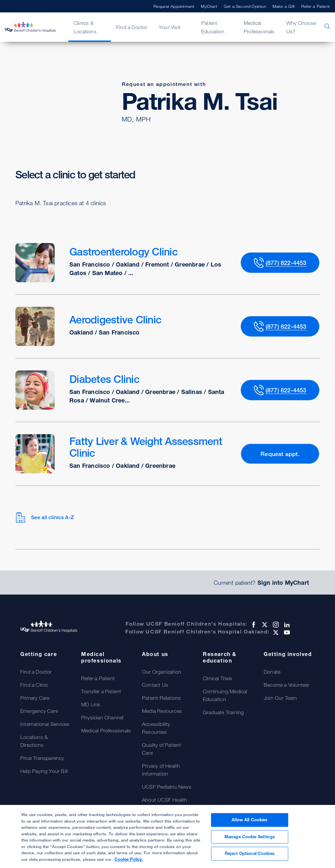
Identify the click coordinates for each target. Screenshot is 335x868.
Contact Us (155, 685)
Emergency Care (39, 711)
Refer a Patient (316, 6)
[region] (167, 836)
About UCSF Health (165, 800)
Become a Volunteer (287, 685)
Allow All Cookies (249, 820)
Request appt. (280, 454)
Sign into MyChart (283, 582)
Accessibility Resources (156, 728)
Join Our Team (280, 698)
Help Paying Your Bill (44, 771)
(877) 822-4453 (286, 263)
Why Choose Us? (301, 27)
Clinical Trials (218, 678)
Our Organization (162, 672)
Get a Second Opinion (245, 6)
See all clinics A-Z (45, 517)
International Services (45, 724)
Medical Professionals (259, 27)
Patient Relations (161, 698)
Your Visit (169, 27)
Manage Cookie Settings (250, 837)
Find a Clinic (34, 685)
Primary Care (35, 698)
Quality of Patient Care (162, 749)
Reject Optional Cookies (250, 853)
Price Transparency (42, 758)
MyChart (209, 6)
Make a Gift (284, 6)
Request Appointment (174, 6)
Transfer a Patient (101, 691)
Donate (272, 672)
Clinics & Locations (85, 27)
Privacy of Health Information (161, 770)
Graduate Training (223, 712)
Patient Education (213, 27)
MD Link (91, 704)
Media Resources (162, 711)
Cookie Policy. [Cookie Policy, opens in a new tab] (129, 859)
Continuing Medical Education (225, 695)
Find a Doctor (132, 27)
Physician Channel (102, 717)
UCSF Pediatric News (167, 787)
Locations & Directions (34, 741)
